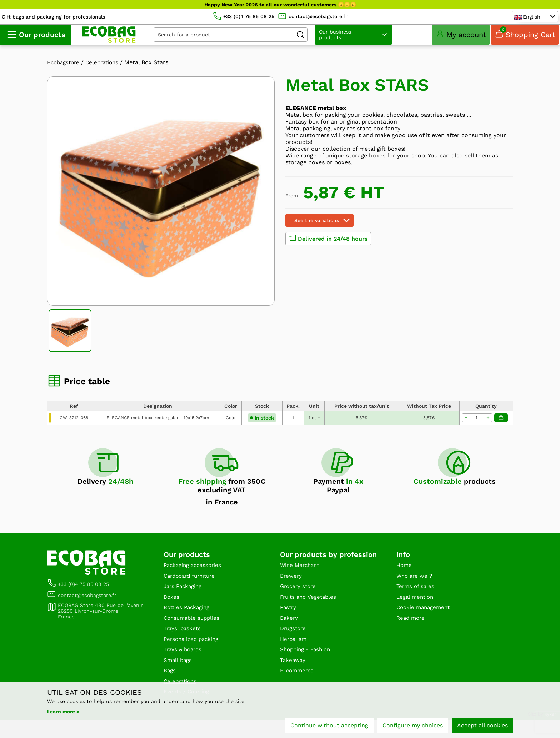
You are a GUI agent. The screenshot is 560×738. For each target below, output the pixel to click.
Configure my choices (413, 726)
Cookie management (425, 619)
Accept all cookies (482, 726)
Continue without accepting (329, 726)
